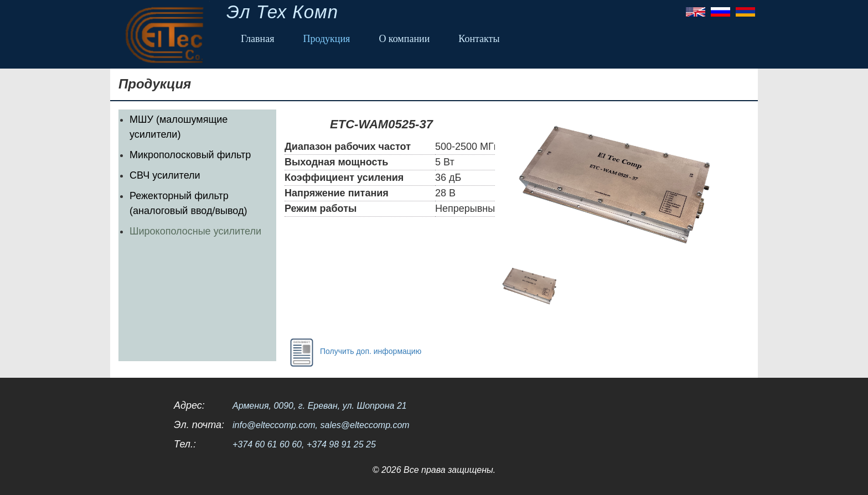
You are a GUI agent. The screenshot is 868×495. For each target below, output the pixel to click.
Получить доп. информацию (353, 352)
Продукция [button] (326, 39)
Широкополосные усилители (195, 231)
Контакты (479, 39)
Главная (257, 39)
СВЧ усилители (165, 175)
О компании (404, 39)
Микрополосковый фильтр (190, 155)
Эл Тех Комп (282, 12)
